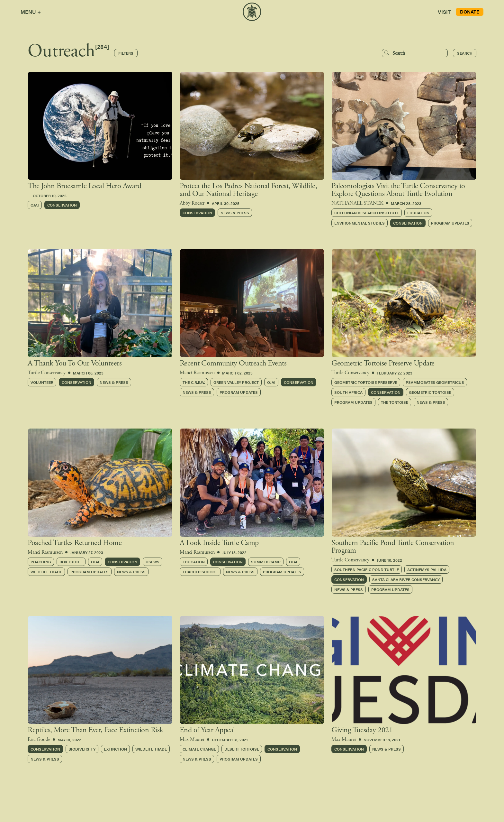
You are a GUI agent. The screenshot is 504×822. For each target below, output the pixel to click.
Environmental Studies (360, 223)
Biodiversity (82, 749)
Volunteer (42, 382)
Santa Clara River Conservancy (406, 579)
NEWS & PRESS (235, 213)
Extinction (115, 749)
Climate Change (199, 749)
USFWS (153, 562)
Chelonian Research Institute (367, 213)
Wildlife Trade (46, 572)
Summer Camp (266, 562)
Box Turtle (71, 562)
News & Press (114, 382)
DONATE (470, 11)
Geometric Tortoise (430, 392)
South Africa (348, 392)
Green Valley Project (236, 382)
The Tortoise (395, 402)
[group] (100, 131)
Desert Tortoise (242, 749)
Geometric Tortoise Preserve (366, 382)
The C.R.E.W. (194, 382)
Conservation (62, 205)
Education (418, 213)
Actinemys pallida (427, 569)
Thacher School (200, 572)
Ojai (35, 205)
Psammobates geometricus (435, 382)
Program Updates (450, 223)
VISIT (444, 12)
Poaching (41, 562)
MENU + (31, 12)
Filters (126, 53)
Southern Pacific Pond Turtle (367, 569)
